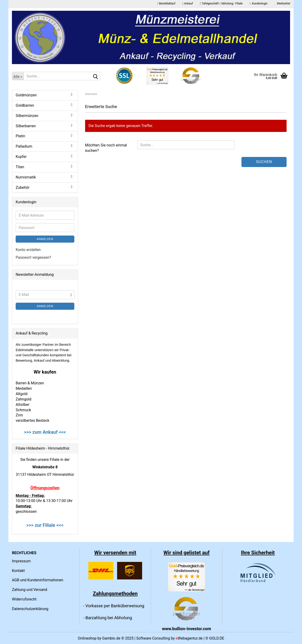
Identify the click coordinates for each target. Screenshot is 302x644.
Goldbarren (25, 105)
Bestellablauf (166, 4)
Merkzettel (282, 4)
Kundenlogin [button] (259, 4)
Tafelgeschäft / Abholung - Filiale (221, 4)
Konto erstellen (28, 250)
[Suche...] (18, 76)
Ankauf (188, 4)
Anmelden (45, 239)
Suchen (264, 162)
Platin (20, 136)
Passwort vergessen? (33, 257)
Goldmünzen (26, 95)
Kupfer (21, 157)
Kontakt (18, 571)
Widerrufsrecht (24, 599)
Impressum (21, 561)
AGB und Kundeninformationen (38, 580)
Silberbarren (26, 126)
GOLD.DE (217, 638)
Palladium (24, 146)
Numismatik (26, 177)
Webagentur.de (189, 638)
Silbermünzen (27, 116)
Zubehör (23, 187)
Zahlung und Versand (30, 590)
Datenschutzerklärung (30, 609)
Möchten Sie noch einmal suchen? (106, 148)
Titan (20, 167)
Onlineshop (87, 638)
